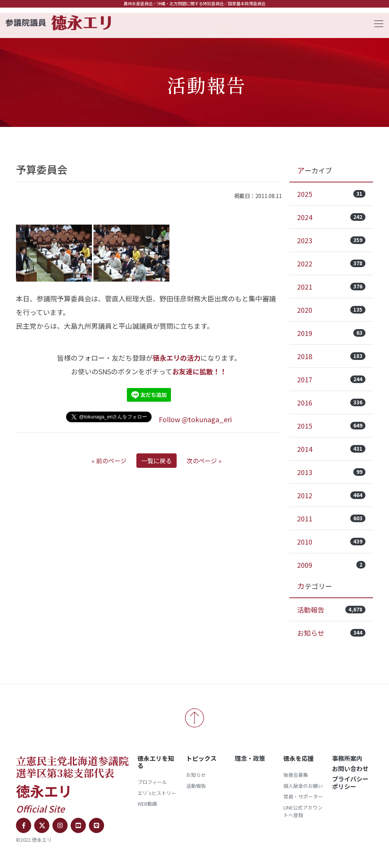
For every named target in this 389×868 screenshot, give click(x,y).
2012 (331, 495)
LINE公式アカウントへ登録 (303, 811)
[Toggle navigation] (376, 23)
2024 (331, 217)
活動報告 (331, 610)
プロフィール (152, 782)
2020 (331, 310)
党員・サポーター (303, 796)
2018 (331, 356)
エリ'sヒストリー (157, 793)
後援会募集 (296, 775)
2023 (331, 240)
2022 (331, 263)
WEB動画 (147, 804)
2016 (331, 402)
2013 (331, 472)
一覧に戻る (157, 461)
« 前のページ (109, 461)
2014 (331, 449)
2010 (331, 542)
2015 (331, 426)
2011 (331, 518)
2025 (331, 194)
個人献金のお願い (303, 786)
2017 (331, 379)
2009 (331, 565)
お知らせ (331, 633)
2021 (331, 287)
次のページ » (204, 461)
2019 (331, 333)
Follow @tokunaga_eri (195, 419)
